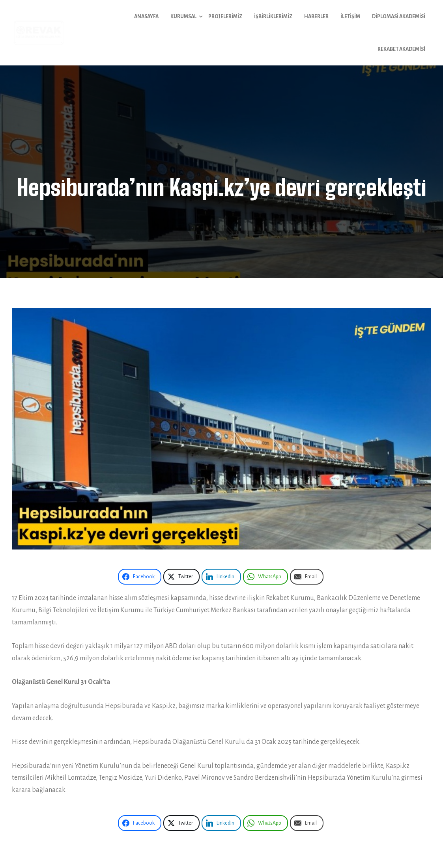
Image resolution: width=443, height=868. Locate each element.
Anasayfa (146, 17)
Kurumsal (183, 17)
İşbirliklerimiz (273, 17)
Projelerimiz (225, 17)
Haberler (316, 17)
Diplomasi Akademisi (399, 17)
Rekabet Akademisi (401, 49)
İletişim (350, 17)
